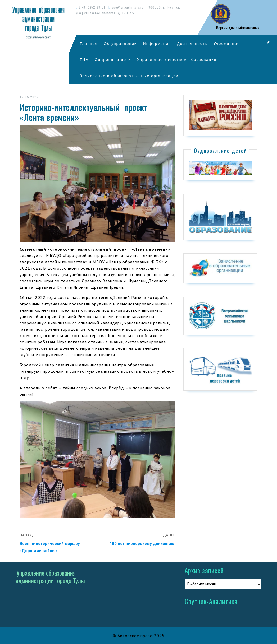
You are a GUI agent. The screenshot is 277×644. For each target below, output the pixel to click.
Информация (157, 43)
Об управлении (120, 43)
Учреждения (226, 43)
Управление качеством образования (177, 60)
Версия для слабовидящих (237, 28)
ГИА (84, 60)
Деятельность (192, 43)
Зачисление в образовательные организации (129, 76)
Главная (89, 43)
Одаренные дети (113, 60)
